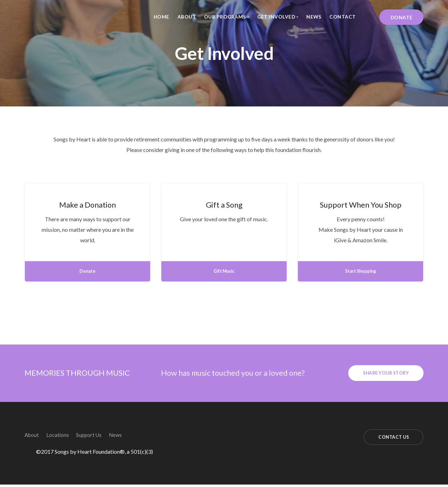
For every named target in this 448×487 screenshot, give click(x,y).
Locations (63, 436)
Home (162, 17)
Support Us (100, 436)
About (187, 17)
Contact (343, 17)
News (314, 17)
